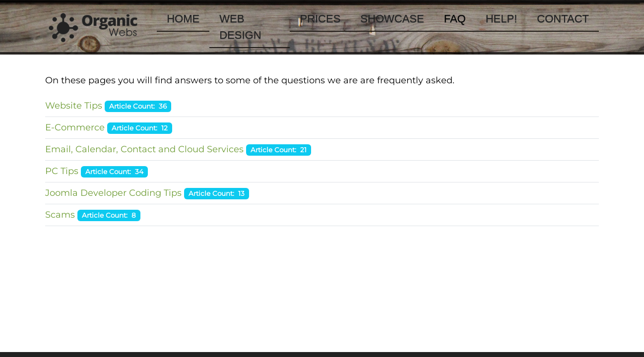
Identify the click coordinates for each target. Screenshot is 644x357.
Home (183, 19)
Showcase (392, 19)
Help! (502, 19)
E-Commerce (75, 127)
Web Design (240, 27)
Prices (320, 19)
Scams (60, 215)
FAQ (455, 19)
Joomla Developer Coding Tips (113, 193)
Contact (563, 19)
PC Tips (62, 171)
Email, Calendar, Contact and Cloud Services (144, 149)
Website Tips (74, 106)
